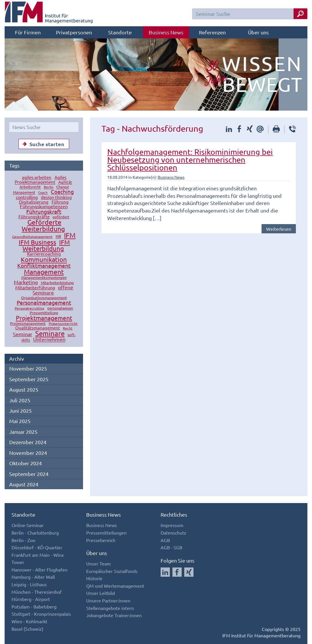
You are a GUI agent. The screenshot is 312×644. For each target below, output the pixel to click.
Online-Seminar (28, 525)
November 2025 (28, 368)
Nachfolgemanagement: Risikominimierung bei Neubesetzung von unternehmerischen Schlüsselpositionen (190, 160)
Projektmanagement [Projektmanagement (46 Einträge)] (44, 318)
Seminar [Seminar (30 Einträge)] (23, 334)
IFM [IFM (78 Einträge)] (70, 235)
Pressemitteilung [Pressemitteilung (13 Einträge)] (44, 313)
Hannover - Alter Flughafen (40, 569)
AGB (165, 540)
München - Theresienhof (37, 592)
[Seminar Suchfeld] (250, 14)
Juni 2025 (20, 411)
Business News (166, 32)
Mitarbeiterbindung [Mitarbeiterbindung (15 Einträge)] (57, 283)
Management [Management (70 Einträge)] (44, 272)
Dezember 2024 (28, 442)
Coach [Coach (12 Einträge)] (43, 193)
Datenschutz (173, 533)
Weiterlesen (279, 229)
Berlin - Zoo (23, 540)
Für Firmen (28, 32)
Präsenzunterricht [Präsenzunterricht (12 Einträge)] (63, 323)
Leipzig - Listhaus (29, 584)
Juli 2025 (20, 400)
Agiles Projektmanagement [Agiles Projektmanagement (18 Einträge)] (41, 180)
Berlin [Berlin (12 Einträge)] (49, 187)
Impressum (172, 525)
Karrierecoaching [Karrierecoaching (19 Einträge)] (44, 254)
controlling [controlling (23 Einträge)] (27, 197)
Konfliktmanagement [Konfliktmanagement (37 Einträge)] (44, 265)
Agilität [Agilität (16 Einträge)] (65, 182)
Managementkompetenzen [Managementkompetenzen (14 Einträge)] (44, 277)
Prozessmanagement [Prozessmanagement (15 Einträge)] (28, 323)
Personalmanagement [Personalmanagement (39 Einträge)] (44, 302)
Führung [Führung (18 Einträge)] (60, 202)
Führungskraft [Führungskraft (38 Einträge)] (44, 211)
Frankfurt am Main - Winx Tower (38, 559)
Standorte (120, 32)
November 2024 (28, 453)
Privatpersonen (74, 32)
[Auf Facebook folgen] (177, 572)
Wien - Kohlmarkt (29, 621)
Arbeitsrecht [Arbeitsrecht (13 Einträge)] (30, 187)
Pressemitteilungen (106, 533)
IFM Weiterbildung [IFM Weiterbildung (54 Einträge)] (46, 245)
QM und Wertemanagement (115, 586)
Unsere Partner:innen (108, 600)
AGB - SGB (171, 547)
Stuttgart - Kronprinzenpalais (41, 614)
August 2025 (24, 389)
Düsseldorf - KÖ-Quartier (37, 547)
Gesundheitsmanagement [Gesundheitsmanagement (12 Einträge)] (32, 237)
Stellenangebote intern (110, 608)
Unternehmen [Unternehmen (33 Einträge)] (49, 339)
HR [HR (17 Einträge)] (58, 236)
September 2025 (29, 379)
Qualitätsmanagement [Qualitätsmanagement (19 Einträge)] (38, 328)
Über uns (258, 32)
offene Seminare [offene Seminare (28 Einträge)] (53, 290)
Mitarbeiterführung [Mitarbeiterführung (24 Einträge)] (35, 287)
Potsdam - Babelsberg (34, 606)
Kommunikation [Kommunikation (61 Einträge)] (44, 260)
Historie (94, 578)
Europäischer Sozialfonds (112, 571)
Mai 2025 (20, 421)
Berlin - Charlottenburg (35, 533)
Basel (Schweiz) (27, 629)
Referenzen (212, 32)
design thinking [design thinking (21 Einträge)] (56, 197)
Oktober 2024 (26, 463)
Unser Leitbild (100, 593)
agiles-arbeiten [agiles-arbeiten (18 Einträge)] (37, 177)
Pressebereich (101, 540)
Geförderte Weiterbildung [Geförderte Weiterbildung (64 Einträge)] (43, 225)
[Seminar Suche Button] (300, 14)
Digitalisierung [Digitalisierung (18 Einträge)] (34, 202)
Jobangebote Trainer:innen (114, 615)
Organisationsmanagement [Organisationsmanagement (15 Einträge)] (44, 298)
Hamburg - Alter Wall (33, 577)
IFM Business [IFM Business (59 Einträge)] (37, 242)
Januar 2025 (23, 432)
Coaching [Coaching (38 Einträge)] (62, 192)
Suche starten (42, 144)
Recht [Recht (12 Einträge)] (68, 328)
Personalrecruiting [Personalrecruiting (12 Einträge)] (29, 308)
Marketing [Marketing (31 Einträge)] (26, 282)
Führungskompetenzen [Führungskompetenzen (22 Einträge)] (44, 206)
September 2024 (29, 474)
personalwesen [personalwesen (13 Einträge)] (60, 308)
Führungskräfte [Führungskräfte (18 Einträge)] (34, 216)
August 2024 (24, 484)
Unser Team (98, 563)
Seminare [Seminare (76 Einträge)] (50, 333)
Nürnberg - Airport (31, 599)
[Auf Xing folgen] (189, 572)
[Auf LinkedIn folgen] (165, 572)
